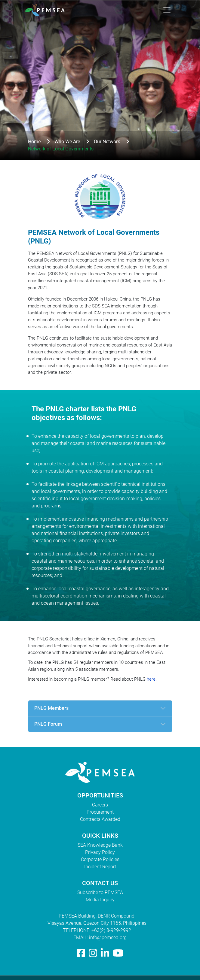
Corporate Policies (100, 859)
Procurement (100, 812)
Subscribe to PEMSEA (100, 892)
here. (152, 679)
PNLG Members (51, 708)
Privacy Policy (100, 852)
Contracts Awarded (100, 819)
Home (34, 142)
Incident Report (100, 867)
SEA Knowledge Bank (100, 845)
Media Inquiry (100, 900)
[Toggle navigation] (167, 10)
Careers (100, 805)
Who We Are (67, 142)
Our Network (107, 142)
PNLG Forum (48, 724)
